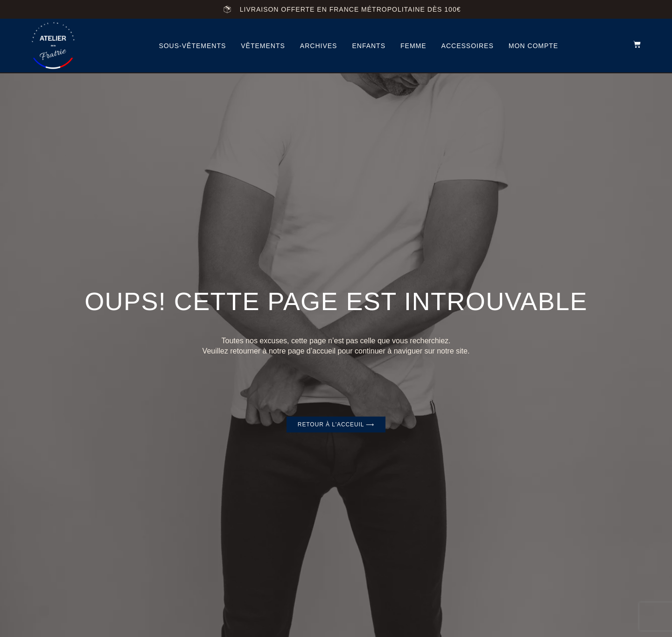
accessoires (468, 46)
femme (413, 46)
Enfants (369, 46)
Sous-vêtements (192, 46)
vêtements (263, 46)
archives (319, 46)
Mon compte (533, 46)
